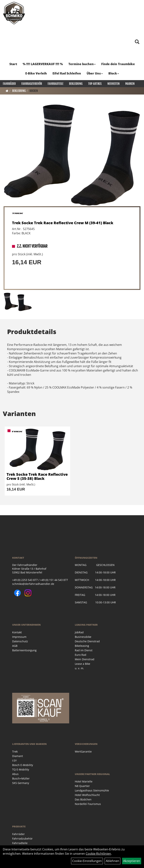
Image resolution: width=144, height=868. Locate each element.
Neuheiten (114, 84)
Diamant (18, 756)
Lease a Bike (82, 664)
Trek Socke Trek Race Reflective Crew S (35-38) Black (37, 476)
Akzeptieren (132, 861)
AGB (15, 646)
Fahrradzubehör (32, 84)
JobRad (79, 632)
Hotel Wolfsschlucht (87, 795)
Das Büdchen (83, 799)
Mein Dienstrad (85, 659)
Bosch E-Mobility (23, 765)
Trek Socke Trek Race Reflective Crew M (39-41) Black (63, 223)
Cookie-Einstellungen (87, 861)
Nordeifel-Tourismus (88, 804)
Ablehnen (112, 861)
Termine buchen (82, 64)
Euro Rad (81, 655)
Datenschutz (20, 641)
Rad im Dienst (84, 650)
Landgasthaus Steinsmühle (92, 790)
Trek (15, 751)
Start (13, 64)
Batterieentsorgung (24, 650)
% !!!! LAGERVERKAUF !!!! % (43, 64)
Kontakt (17, 632)
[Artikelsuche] (137, 42)
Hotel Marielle (84, 781)
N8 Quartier (82, 786)
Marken (130, 84)
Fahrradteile (55, 84)
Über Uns (95, 73)
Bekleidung (76, 84)
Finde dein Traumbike (118, 64)
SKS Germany (21, 783)
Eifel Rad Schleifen (67, 73)
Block (114, 73)
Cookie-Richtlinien (98, 854)
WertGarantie (83, 751)
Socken (34, 91)
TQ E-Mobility (21, 769)
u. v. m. (79, 668)
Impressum (19, 637)
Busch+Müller (21, 778)
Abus (15, 774)
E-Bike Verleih (36, 73)
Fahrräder (9, 84)
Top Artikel (95, 84)
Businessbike (83, 637)
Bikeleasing (82, 646)
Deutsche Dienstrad (87, 641)
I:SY (14, 760)
